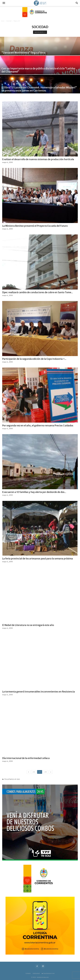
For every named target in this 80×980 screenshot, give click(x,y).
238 (45, 772)
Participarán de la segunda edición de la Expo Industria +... (34, 359)
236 (34, 772)
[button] (4, 3)
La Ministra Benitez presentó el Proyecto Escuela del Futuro (35, 226)
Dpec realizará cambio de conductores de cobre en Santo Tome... (38, 292)
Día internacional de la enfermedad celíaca (26, 758)
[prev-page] (29, 772)
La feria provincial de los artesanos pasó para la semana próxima (38, 559)
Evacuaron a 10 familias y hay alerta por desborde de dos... (34, 492)
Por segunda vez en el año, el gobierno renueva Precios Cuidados (38, 426)
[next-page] (51, 772)
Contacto (28, 973)
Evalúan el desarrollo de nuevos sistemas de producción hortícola (38, 159)
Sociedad (9, 21)
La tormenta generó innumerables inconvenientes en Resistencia (39, 692)
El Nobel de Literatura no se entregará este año (28, 625)
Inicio (3, 21)
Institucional (36, 973)
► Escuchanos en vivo (48, 973)
